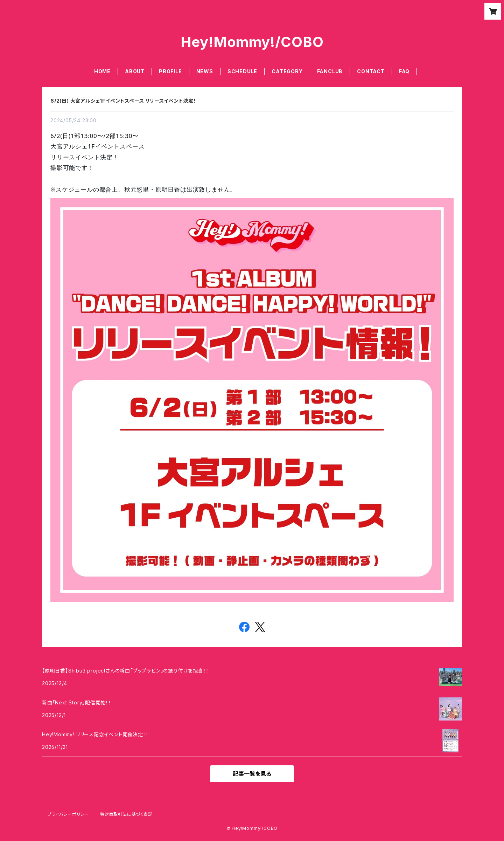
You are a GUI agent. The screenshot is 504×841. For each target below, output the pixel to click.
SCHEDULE (242, 71)
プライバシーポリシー (68, 814)
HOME (102, 71)
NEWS (205, 71)
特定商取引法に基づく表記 (126, 814)
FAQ (404, 71)
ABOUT (135, 71)
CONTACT (371, 71)
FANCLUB (330, 71)
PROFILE (170, 71)
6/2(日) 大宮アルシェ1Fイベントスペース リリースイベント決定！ (123, 101)
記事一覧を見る (252, 774)
